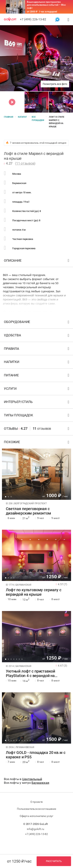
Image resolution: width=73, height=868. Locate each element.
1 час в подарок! (48, 12)
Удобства (37, 336)
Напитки (37, 363)
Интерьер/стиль (37, 403)
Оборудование (37, 323)
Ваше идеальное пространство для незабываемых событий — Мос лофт (46, 5)
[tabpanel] (36, 474)
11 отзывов (25, 163)
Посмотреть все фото (55, 84)
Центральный (32, 779)
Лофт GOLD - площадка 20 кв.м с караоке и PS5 (36, 755)
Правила (37, 349)
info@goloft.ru (36, 829)
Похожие (37, 443)
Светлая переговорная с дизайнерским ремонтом (28, 511)
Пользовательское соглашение (36, 809)
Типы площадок (37, 416)
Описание (37, 261)
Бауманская (40, 783)
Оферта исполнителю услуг (36, 816)
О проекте (37, 802)
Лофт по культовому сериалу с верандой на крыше (34, 592)
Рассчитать (54, 861)
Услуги (37, 389)
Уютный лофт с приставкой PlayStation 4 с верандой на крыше (30, 674)
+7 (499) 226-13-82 (33, 19)
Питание (37, 376)
